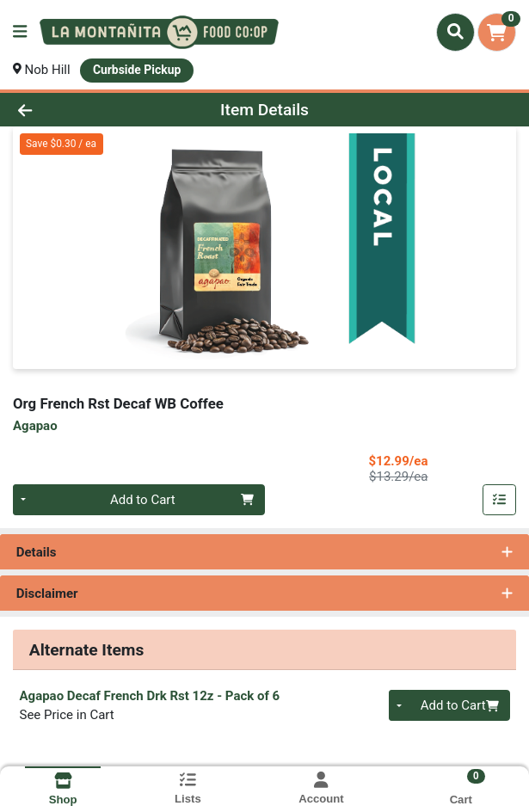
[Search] (455, 32)
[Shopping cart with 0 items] (497, 32)
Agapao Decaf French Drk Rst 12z (150, 696)
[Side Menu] (20, 32)
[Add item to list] (500, 500)
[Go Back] (76, 110)
